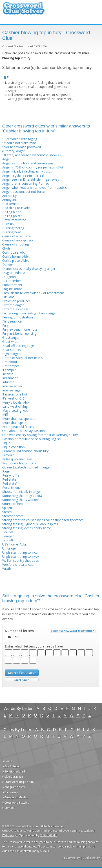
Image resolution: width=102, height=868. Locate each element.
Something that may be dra (22, 496)
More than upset (14, 423)
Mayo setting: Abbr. (16, 410)
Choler (7, 248)
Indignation (10, 378)
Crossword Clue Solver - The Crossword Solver (24, 10)
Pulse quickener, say (17, 459)
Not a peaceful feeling (18, 427)
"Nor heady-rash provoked (22, 147)
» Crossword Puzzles (16, 803)
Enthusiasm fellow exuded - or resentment (33, 293)
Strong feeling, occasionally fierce (27, 528)
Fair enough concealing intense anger (29, 313)
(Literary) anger (13, 151)
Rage (6, 471)
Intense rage (11, 390)
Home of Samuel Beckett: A (22, 358)
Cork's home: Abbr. (16, 256)
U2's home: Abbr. (15, 544)
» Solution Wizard (14, 771)
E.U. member (12, 281)
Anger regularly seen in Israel (23, 175)
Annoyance (10, 200)
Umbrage (9, 548)
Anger (7, 159)
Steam (7, 512)
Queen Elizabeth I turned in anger (26, 467)
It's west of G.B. (14, 398)
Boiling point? (12, 216)
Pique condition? (14, 447)
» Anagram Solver (14, 787)
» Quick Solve (11, 766)
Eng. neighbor (12, 289)
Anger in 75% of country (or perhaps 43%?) (33, 167)
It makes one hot (15, 394)
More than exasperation (20, 419)
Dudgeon (9, 277)
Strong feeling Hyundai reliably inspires (30, 524)
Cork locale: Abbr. (15, 252)
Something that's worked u (22, 500)
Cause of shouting (16, 244)
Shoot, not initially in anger (22, 492)
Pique (6, 443)
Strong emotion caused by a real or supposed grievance (43, 520)
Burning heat (12, 232)
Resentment (11, 487)
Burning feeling (13, 228)
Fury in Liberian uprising (19, 333)
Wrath (7, 569)
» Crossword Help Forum (18, 782)
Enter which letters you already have (34, 646)
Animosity (9, 196)
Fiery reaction (12, 321)
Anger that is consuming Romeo (26, 183)
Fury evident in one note (20, 329)
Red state (9, 479)
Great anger (11, 337)
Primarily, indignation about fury (25, 451)
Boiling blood (12, 212)
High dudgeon (12, 354)
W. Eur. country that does (21, 560)
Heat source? (12, 350)
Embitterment (12, 285)
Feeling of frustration (18, 317)
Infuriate (8, 382)
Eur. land (8, 297)
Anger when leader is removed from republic (34, 187)
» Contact (8, 808)
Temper (8, 536)
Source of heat (13, 504)
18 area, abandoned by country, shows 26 (33, 155)
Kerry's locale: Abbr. (16, 402)
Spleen (7, 508)
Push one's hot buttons (19, 463)
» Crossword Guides (15, 797)
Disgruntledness (14, 273)
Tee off (8, 532)
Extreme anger (13, 305)
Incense (8, 374)
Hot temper (11, 366)
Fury (5, 325)
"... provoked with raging (20, 139)
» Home (7, 761)
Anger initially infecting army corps (27, 171)
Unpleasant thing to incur (20, 552)
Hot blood (10, 362)
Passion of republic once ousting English (31, 439)
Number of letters (19, 631)
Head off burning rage (18, 346)
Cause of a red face (17, 236)
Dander (8, 265)
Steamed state (13, 516)
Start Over (22, 680)
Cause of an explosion (18, 240)
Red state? (10, 483)
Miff (5, 415)
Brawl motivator (14, 220)
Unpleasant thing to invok (21, 556)
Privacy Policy (71, 858)
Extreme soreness (15, 309)
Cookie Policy (91, 858)
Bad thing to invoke (16, 208)
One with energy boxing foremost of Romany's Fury (40, 435)
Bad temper (11, 204)
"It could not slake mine (19, 143)
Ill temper (9, 370)
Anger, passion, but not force (23, 192)
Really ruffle (11, 475)
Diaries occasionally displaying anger (29, 269)
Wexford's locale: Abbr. (19, 565)
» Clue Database (13, 777)
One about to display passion (23, 431)
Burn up (8, 224)
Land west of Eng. (15, 406)
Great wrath (11, 342)
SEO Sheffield (48, 835)
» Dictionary (10, 792)
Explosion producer (16, 301)
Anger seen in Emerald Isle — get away (31, 179)
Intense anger (12, 386)
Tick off (8, 540)
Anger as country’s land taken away (28, 163)
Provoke (8, 455)
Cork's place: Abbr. (16, 260)
